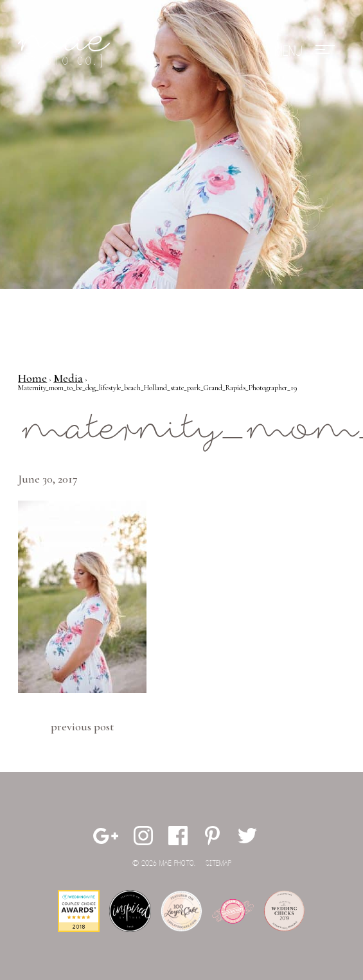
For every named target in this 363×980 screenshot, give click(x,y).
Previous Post (82, 726)
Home (32, 378)
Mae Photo (66, 51)
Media (68, 378)
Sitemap (218, 864)
